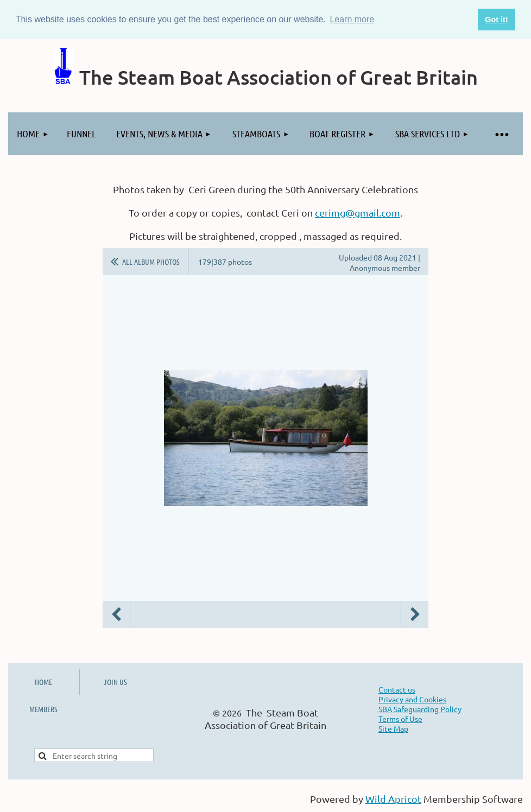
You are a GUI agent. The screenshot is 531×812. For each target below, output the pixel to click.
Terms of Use (400, 719)
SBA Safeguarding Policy (420, 709)
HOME (43, 682)
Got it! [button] (496, 20)
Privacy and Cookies (412, 699)
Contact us (397, 689)
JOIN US (115, 682)
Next (415, 614)
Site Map (393, 728)
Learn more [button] (352, 19)
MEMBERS (43, 709)
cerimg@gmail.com (358, 212)
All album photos (151, 262)
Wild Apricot (393, 799)
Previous (116, 614)
